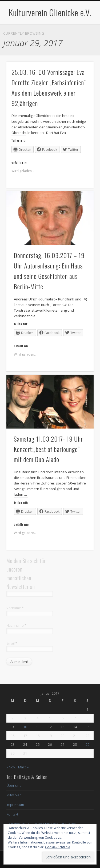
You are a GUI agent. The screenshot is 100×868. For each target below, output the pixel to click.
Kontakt (12, 814)
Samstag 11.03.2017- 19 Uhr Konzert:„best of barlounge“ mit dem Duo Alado (48, 449)
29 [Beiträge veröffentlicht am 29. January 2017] (87, 744)
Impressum (15, 805)
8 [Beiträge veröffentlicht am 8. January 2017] (87, 718)
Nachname (16, 625)
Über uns (14, 785)
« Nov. (11, 767)
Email (12, 643)
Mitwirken (14, 795)
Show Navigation (81, 48)
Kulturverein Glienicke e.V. (50, 12)
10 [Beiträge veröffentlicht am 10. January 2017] (25, 727)
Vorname (15, 608)
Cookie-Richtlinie (58, 847)
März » (23, 767)
